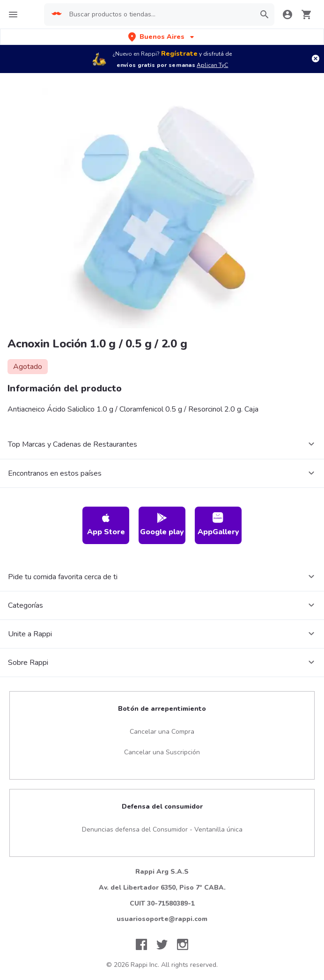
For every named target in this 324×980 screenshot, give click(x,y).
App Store (106, 525)
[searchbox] (156, 15)
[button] (162, 37)
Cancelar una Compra (162, 732)
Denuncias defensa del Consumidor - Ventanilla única (162, 829)
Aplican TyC (212, 65)
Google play (162, 525)
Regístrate (179, 54)
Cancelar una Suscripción (162, 752)
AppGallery (218, 525)
